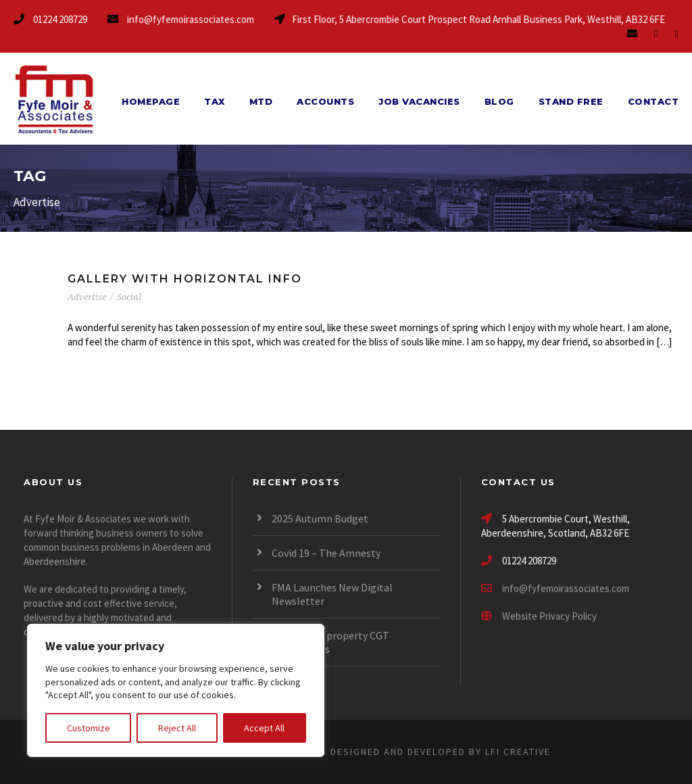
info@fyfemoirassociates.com (566, 588)
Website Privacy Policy (539, 616)
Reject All (177, 728)
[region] (176, 690)
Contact (653, 101)
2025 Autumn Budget (320, 518)
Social (129, 297)
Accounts (325, 101)
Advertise (87, 297)
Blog (499, 101)
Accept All (264, 728)
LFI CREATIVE (518, 752)
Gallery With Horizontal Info (185, 279)
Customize (89, 728)
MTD (261, 101)
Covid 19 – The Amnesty (326, 553)
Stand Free (571, 101)
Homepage (151, 101)
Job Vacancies (419, 101)
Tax (215, 101)
